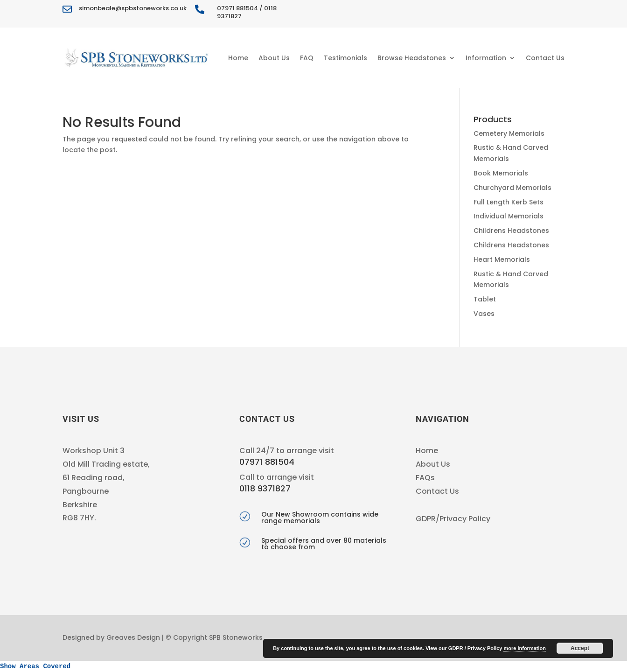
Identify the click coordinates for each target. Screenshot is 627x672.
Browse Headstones (412, 58)
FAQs (425, 478)
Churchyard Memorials (512, 188)
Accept (580, 648)
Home (238, 58)
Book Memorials (501, 173)
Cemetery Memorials (509, 133)
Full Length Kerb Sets (509, 202)
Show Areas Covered (35, 666)
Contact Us (545, 58)
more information (524, 648)
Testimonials (345, 58)
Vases (484, 314)
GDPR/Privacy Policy (453, 519)
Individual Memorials (509, 216)
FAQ (307, 58)
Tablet (485, 299)
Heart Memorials (502, 259)
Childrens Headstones (511, 231)
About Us (274, 58)
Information (486, 58)
